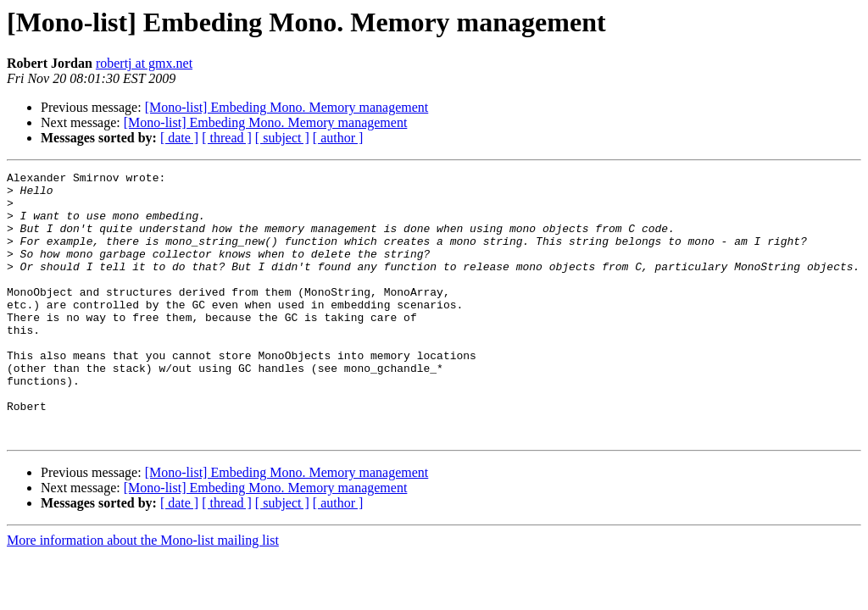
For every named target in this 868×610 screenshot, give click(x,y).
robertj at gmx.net (144, 63)
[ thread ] (227, 138)
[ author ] (338, 138)
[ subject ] (282, 138)
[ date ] (179, 138)
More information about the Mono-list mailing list (143, 593)
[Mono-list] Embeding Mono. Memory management (287, 107)
